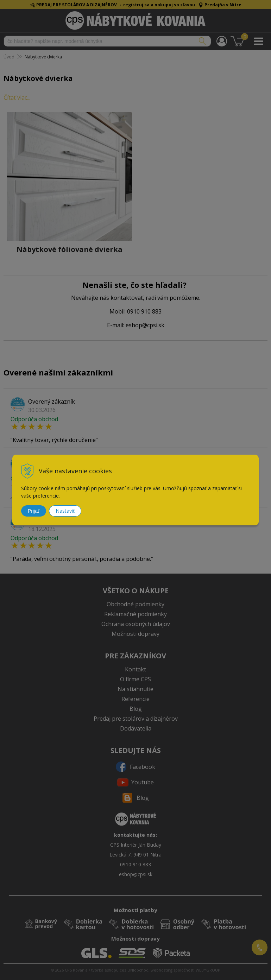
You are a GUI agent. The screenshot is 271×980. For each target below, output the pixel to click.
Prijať (34, 511)
